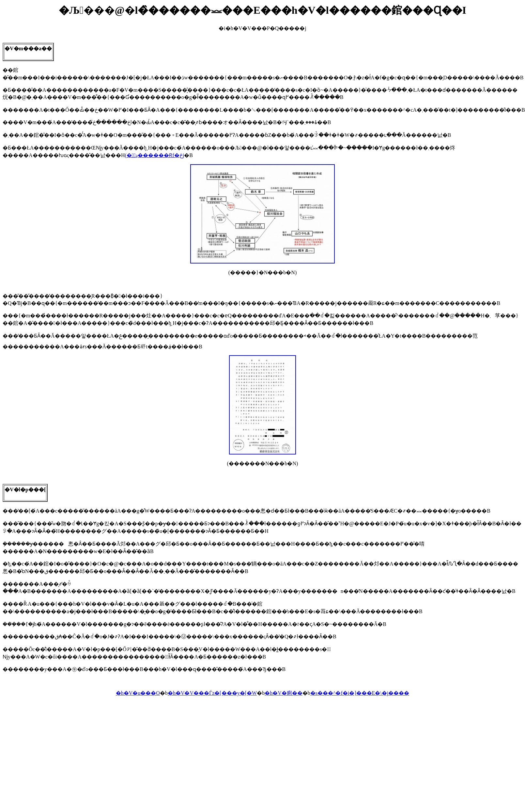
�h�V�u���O (138, 693)
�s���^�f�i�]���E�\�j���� (360, 693)
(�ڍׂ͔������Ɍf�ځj (154, 155)
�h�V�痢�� (284, 693)
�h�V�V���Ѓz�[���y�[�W (212, 693)
